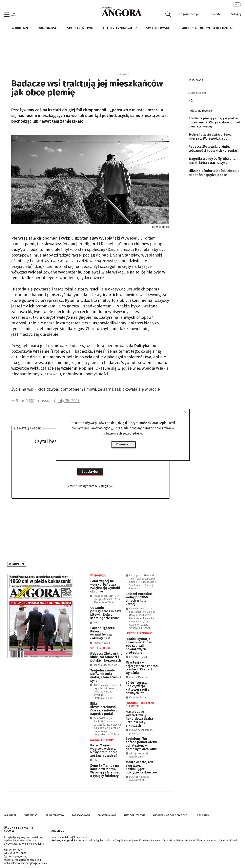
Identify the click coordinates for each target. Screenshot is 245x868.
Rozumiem (124, 444)
